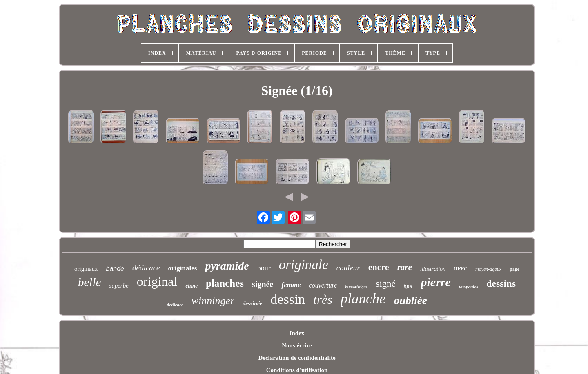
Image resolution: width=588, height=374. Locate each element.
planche (363, 299)
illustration (433, 269)
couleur (348, 268)
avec (460, 268)
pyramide (227, 266)
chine (192, 286)
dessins (501, 283)
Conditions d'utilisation (297, 370)
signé (386, 284)
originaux (86, 269)
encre (379, 267)
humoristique (356, 287)
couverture (323, 285)
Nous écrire (297, 345)
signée (263, 284)
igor (408, 286)
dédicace (146, 268)
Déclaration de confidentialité (297, 358)
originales (183, 268)
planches (225, 283)
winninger (213, 301)
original (157, 281)
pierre (436, 282)
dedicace (175, 305)
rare (405, 267)
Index (297, 333)
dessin (288, 299)
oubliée (411, 301)
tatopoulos (469, 287)
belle (89, 282)
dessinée (252, 304)
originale (304, 265)
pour (264, 268)
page (514, 269)
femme (291, 285)
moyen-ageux (488, 269)
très (323, 300)
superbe (119, 285)
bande (115, 269)
